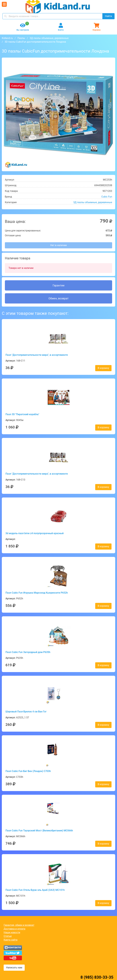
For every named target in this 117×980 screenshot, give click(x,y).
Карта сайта (11, 940)
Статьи (8, 936)
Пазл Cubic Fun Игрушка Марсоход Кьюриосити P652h (37, 593)
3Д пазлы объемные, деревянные (49, 38)
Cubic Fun (107, 197)
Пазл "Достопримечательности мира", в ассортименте (37, 355)
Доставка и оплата (14, 929)
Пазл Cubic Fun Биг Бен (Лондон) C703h (28, 771)
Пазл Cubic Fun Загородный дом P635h (28, 652)
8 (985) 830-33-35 (97, 977)
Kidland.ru (7, 38)
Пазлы (21, 38)
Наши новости (12, 932)
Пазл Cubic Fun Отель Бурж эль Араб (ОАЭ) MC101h (35, 890)
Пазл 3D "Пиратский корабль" (22, 414)
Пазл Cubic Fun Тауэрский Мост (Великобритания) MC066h (39, 831)
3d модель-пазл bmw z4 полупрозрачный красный (35, 533)
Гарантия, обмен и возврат (19, 925)
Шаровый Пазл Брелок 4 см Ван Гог (26, 712)
